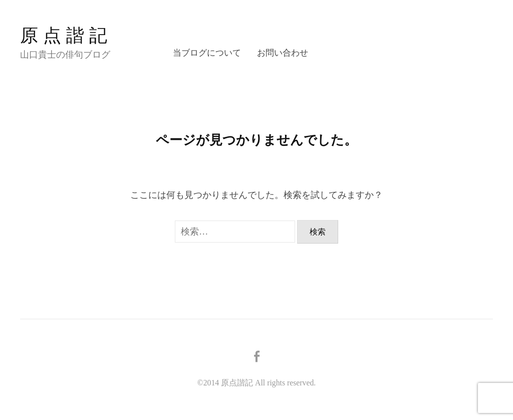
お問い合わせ (283, 53)
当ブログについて (207, 53)
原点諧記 (66, 36)
